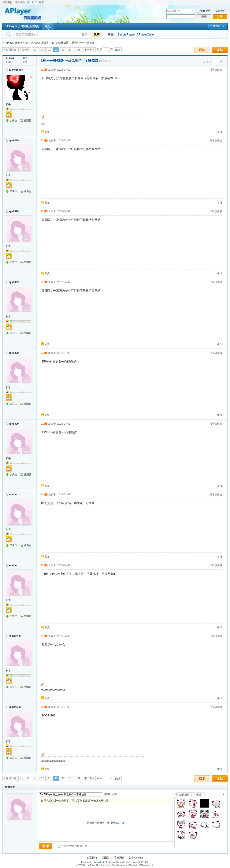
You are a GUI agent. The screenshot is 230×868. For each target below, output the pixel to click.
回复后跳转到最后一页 (72, 846)
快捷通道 (215, 26)
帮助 (42, 2)
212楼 (44, 211)
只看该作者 (216, 70)
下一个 (225, 795)
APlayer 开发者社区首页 (23, 26)
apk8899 (14, 141)
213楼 (44, 282)
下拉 (193, 11)
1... (35, 50)
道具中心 (20, 2)
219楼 (44, 707)
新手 (8, 104)
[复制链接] (105, 61)
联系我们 (92, 858)
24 (70, 50)
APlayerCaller (146, 34)
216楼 (44, 495)
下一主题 (209, 61)
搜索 (97, 34)
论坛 (48, 26)
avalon (13, 495)
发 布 (45, 846)
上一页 (26, 50)
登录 (204, 17)
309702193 (15, 636)
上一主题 (205, 61)
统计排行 (32, 2)
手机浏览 (119, 858)
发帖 (220, 50)
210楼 (44, 70)
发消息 (27, 120)
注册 (220, 17)
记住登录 (205, 11)
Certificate (111, 862)
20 (43, 50)
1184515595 (16, 70)
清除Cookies (136, 858)
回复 (202, 50)
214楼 (44, 353)
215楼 (44, 424)
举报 (220, 132)
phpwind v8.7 (99, 862)
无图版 (105, 858)
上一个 (176, 795)
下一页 (88, 50)
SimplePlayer (126, 34)
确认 (118, 50)
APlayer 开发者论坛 (17, 43)
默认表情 (185, 795)
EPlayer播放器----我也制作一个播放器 (73, 43)
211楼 (44, 141)
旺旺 (199, 795)
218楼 (44, 636)
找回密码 (220, 11)
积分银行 (7, 2)
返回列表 (11, 50)
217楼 (44, 565)
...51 (78, 50)
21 (49, 50)
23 (63, 50)
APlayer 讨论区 (40, 43)
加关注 (13, 120)
